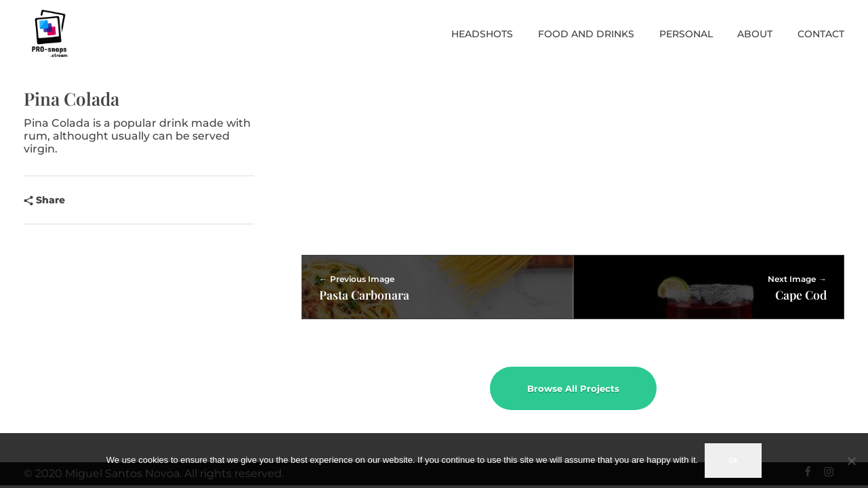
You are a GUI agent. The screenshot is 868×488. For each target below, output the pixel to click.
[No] (851, 461)
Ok (733, 460)
